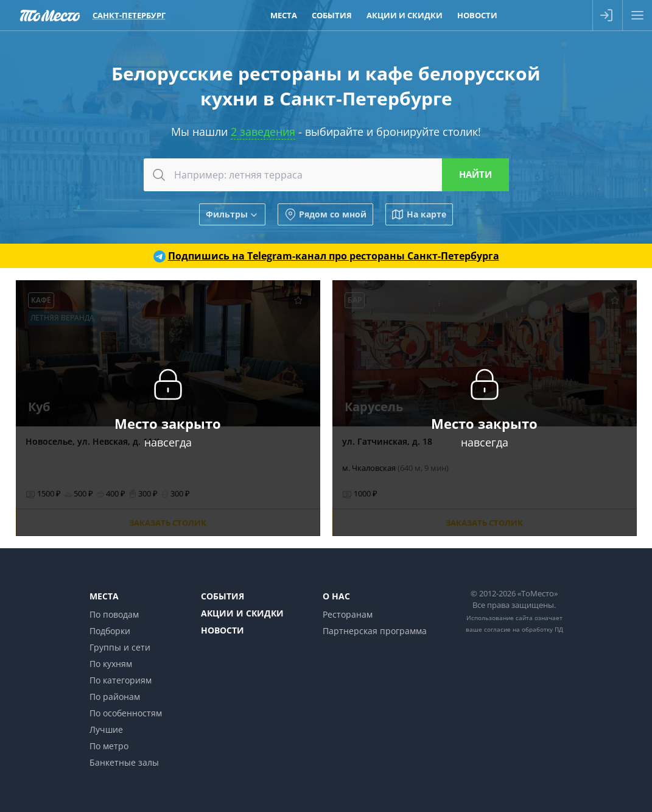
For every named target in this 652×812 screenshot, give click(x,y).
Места (104, 596)
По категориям (121, 680)
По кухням (111, 664)
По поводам (114, 614)
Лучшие (106, 729)
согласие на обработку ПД (524, 629)
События (223, 596)
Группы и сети (120, 647)
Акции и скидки (242, 613)
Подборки (110, 631)
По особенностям (126, 713)
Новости (223, 630)
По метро (109, 746)
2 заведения (263, 132)
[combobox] (326, 175)
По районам (115, 697)
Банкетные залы (124, 762)
